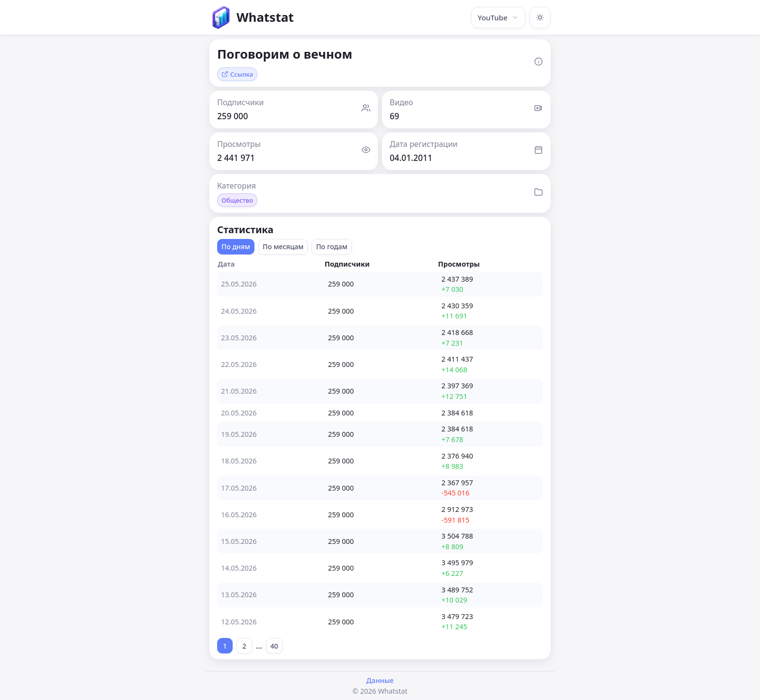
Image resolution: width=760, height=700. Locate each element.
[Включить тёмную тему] (540, 17)
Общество (237, 200)
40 (274, 646)
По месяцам (283, 247)
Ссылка (237, 74)
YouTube (498, 17)
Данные (380, 680)
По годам (332, 247)
